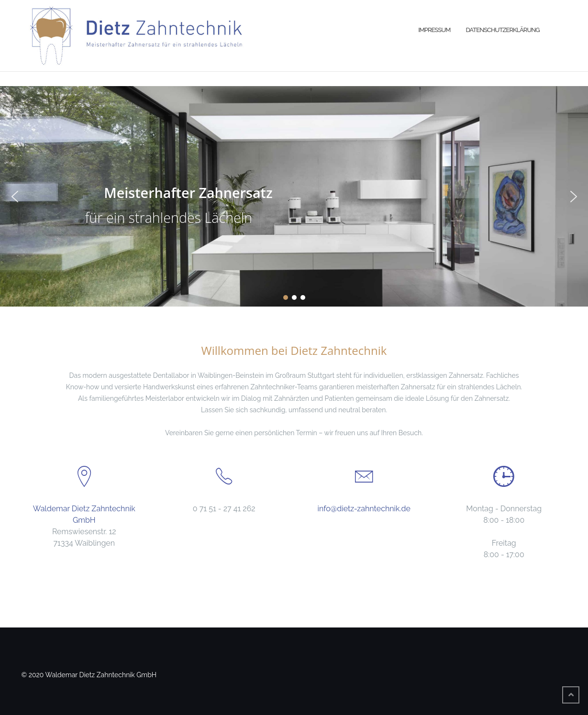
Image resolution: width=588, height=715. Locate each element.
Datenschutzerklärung (502, 30)
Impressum (434, 30)
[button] (15, 197)
